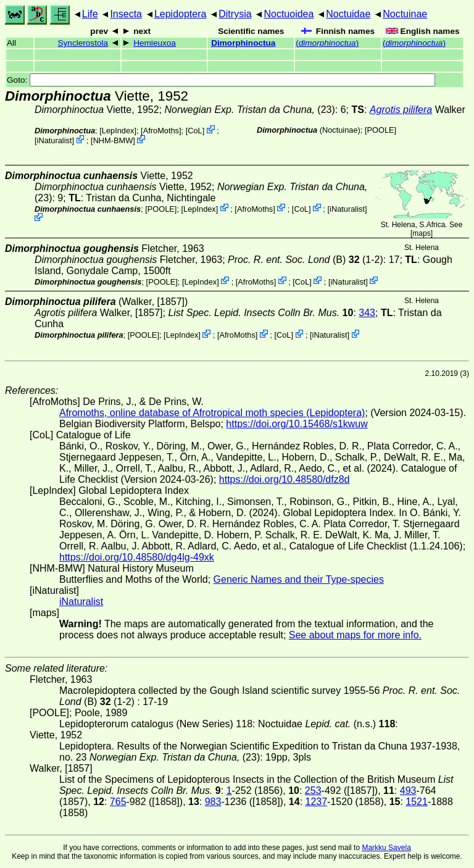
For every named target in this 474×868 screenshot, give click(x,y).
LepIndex (118, 131)
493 (408, 791)
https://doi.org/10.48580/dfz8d (285, 479)
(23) (250, 110)
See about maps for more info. (355, 635)
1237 (317, 802)
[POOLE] (380, 130)
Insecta (126, 14)
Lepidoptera (181, 14)
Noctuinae (405, 14)
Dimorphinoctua (243, 43)
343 (367, 313)
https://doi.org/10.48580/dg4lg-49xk (137, 557)
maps (421, 233)
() (327, 43)
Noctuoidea (289, 14)
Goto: (221, 80)
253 (313, 791)
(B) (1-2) (306, 260)
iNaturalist (55, 140)
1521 (417, 802)
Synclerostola (83, 43)
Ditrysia (235, 14)
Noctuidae (348, 14)
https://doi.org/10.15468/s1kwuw (297, 424)
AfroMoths (161, 131)
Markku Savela (386, 848)
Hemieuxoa (155, 43)
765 (118, 802)
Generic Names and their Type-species (299, 579)
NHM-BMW (113, 140)
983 (213, 802)
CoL (195, 131)
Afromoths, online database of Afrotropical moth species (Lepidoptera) (212, 413)
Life (90, 14)
